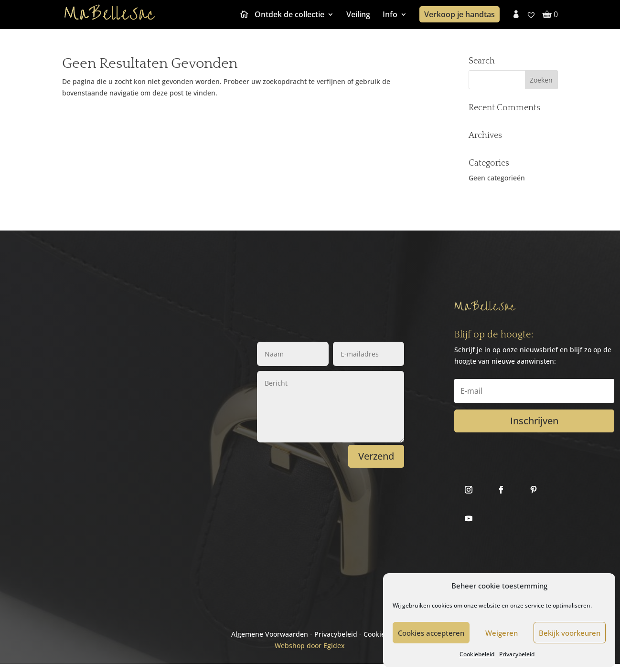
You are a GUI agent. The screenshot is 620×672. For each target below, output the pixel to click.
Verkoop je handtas (460, 14)
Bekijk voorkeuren (570, 633)
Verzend (376, 456)
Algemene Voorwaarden (270, 634)
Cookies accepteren (431, 633)
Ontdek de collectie (289, 15)
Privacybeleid (517, 654)
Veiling (358, 15)
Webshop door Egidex (310, 646)
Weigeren (502, 633)
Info (390, 15)
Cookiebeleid (477, 654)
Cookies (376, 634)
